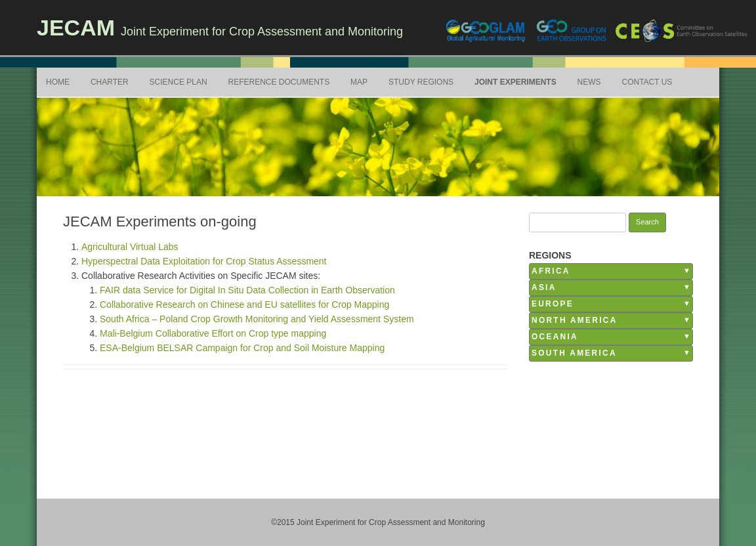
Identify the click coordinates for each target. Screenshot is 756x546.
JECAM (76, 28)
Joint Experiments (515, 82)
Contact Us (647, 82)
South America (574, 353)
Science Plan (178, 82)
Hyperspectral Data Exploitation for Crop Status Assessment (204, 261)
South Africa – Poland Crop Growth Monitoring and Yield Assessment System (257, 319)
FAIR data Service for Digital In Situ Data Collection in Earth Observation (247, 290)
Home (58, 82)
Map (359, 82)
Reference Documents (279, 82)
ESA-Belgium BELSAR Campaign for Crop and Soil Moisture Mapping (242, 348)
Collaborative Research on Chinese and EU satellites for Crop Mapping (244, 304)
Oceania (555, 337)
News (589, 82)
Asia (544, 287)
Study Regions (421, 82)
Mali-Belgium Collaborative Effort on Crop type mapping (213, 333)
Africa (551, 271)
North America (575, 320)
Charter (110, 82)
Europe (553, 304)
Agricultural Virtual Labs (130, 247)
